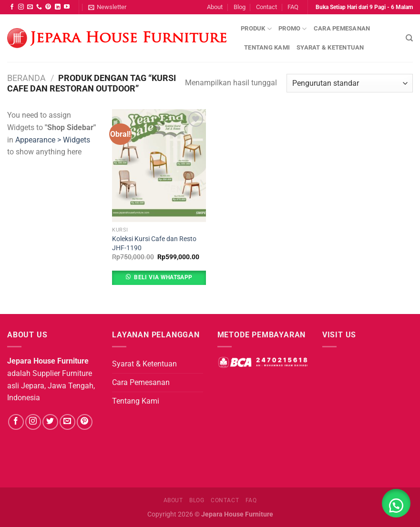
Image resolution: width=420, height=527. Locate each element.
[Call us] (39, 7)
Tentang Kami (267, 47)
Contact (266, 7)
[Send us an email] (30, 7)
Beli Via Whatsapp (163, 277)
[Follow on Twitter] (50, 422)
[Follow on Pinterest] (48, 7)
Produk (256, 29)
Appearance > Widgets (53, 140)
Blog (240, 7)
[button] (396, 503)
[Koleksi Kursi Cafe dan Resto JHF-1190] (159, 165)
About (215, 7)
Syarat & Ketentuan (330, 47)
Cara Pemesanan (342, 28)
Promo (293, 29)
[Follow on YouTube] (67, 7)
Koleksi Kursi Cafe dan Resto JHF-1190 (154, 243)
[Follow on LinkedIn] (58, 7)
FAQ (293, 7)
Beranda (26, 78)
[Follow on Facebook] (12, 7)
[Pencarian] (409, 38)
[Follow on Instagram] (21, 7)
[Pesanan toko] (350, 83)
